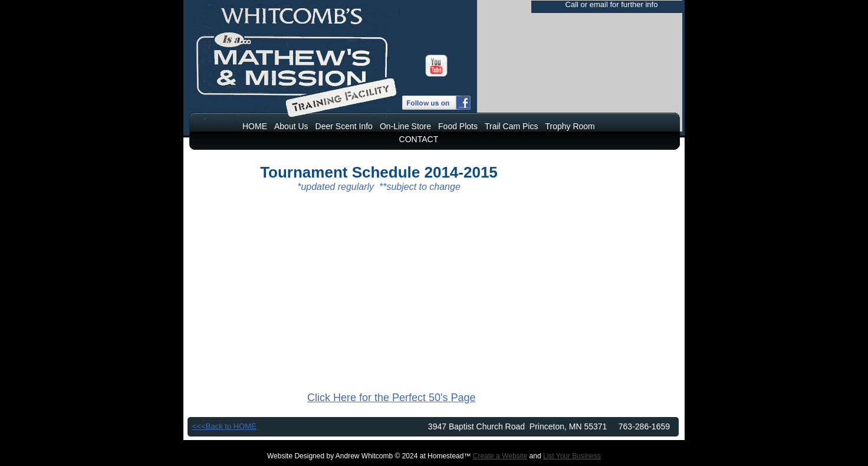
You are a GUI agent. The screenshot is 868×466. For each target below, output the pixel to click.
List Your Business (572, 456)
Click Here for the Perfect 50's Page (392, 398)
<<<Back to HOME (224, 426)
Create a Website (500, 456)
